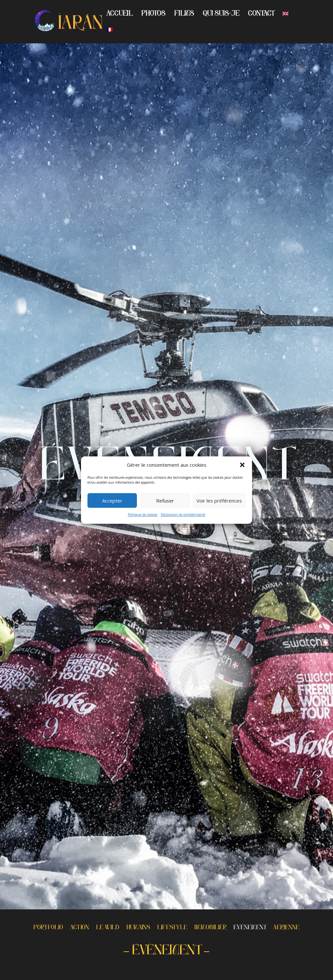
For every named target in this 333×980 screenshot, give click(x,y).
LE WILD (108, 928)
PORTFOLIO (48, 928)
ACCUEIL (120, 14)
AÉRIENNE (286, 928)
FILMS (184, 14)
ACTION (80, 928)
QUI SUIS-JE (221, 14)
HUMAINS (138, 928)
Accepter (112, 501)
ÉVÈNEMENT (250, 928)
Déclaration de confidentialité (183, 515)
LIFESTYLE (172, 928)
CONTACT (261, 14)
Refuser (165, 501)
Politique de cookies (143, 515)
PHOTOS (153, 14)
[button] (242, 465)
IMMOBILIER (210, 928)
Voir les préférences (219, 501)
